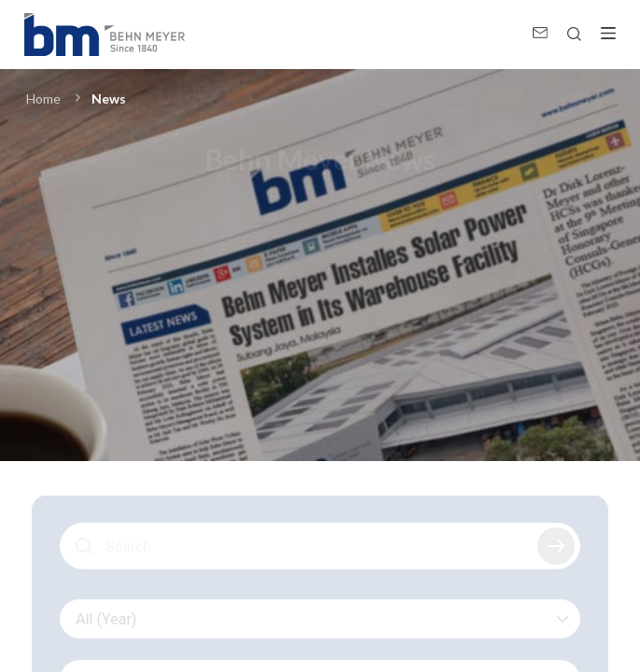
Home (43, 98)
